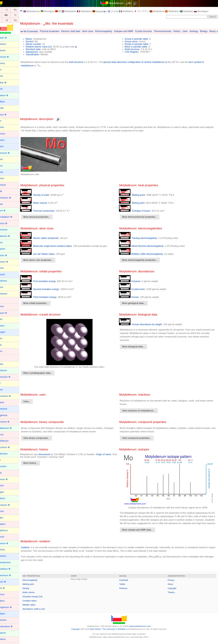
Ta (5, 20)
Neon (5, 460)
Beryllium (7, 102)
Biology (210, 31)
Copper (6, 204)
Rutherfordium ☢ (11, 626)
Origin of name (110, 454)
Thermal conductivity (44, 211)
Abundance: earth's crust (40, 612)
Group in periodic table (140, 39)
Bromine (6, 127)
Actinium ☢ (8, 38)
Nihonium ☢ (8, 479)
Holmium (7, 326)
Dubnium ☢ (8, 223)
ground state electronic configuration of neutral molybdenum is (142, 62)
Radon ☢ (7, 588)
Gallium (6, 287)
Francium (7, 274)
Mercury (6, 434)
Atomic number (40, 44)
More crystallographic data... (45, 373)
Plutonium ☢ (9, 543)
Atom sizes (94, 31)
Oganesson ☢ (9, 505)
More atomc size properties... (45, 260)
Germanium (8, 294)
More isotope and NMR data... (141, 533)
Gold (4, 300)
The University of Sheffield (117, 633)
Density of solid (41, 195)
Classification (39, 54)
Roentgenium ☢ (10, 607)
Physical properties (56, 31)
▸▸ (28, 11)
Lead (5, 383)
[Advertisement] (122, 92)
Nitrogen (6, 492)
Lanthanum (8, 370)
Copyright (174, 592)
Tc (22, 15)
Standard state (40, 49)
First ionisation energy (45, 281)
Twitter (126, 588)
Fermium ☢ (8, 255)
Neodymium (8, 454)
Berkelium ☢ (9, 95)
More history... (37, 463)
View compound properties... (140, 438)
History (184, 31)
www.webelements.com (143, 630)
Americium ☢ (9, 57)
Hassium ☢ (8, 313)
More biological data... (137, 347)
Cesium (6, 172)
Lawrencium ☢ (10, 377)
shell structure (83, 62)
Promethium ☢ (10, 569)
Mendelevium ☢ (10, 428)
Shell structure (135, 49)
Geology (201, 31)
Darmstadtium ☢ (11, 217)
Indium (5, 338)
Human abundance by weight (144, 324)
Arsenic (6, 76)
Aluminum (7, 50)
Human (132, 297)
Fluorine (6, 268)
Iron (4, 358)
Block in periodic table (139, 47)
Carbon (6, 159)
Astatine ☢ (8, 83)
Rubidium (7, 614)
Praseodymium (10, 562)
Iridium (5, 351)
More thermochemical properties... (143, 217)
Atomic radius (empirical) (46, 238)
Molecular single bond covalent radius (53, 246)
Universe (133, 281)
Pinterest (127, 592)
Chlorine (6, 178)
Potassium (7, 556)
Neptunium (8, 466)
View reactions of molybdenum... (142, 411)
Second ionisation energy (46, 289)
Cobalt (5, 191)
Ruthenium (8, 620)
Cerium (6, 166)
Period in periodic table (140, 44)
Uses (192, 31)
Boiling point (135, 203)
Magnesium (8, 409)
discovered (51, 454)
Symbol (36, 41)
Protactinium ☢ (10, 575)
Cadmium (7, 134)
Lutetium (6, 402)
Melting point (135, 195)
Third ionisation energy (45, 297)
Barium (6, 89)
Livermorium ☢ (10, 396)
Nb (5, 15)
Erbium (6, 242)
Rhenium (7, 594)
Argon (5, 70)
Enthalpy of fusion (138, 211)
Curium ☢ (7, 211)
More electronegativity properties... (143, 260)
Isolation (32, 551)
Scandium (7, 639)
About (172, 588)
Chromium (7, 185)
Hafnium (6, 306)
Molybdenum (9, 441)
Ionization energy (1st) (39, 600)
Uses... (34, 401)
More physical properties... (44, 217)
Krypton (6, 364)
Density (33, 592)
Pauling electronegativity (141, 238)
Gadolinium (8, 281)
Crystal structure (150, 31)
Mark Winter (99, 633)
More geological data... (137, 303)
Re (22, 20)
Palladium (7, 524)
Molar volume (40, 203)
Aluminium (7, 44)
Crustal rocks (135, 289)
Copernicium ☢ (10, 198)
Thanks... (174, 596)
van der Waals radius (44, 254)
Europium (7, 249)
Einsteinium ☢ (9, 236)
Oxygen (6, 518)
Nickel (5, 473)
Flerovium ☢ (8, 262)
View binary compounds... (43, 438)
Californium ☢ (9, 153)
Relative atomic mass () (45, 47)
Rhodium (7, 601)
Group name (134, 41)
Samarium (7, 633)
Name (35, 39)
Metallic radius (36, 608)
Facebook (127, 584)
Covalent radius (36, 604)
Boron (5, 121)
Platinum (6, 537)
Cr (14, 10)
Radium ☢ (7, 582)
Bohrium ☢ (8, 115)
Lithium (6, 390)
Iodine (5, 345)
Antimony (7, 63)
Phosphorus (8, 530)
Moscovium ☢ (9, 447)
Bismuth (6, 108)
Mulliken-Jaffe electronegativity (144, 254)
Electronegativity (110, 31)
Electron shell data (78, 31)
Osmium (6, 511)
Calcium (6, 146)
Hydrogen (7, 332)
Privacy (173, 584)
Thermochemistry (169, 31)
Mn (22, 10)
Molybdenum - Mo (123, 3)
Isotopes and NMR (130, 31)
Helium (6, 319)
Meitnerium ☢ (9, 422)
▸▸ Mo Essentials (36, 31)
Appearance (39, 52)
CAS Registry (135, 52)
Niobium (6, 486)
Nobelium (7, 498)
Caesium (7, 140)
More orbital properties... (43, 303)
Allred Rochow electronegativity (145, 246)
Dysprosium (8, 230)
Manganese (8, 415)
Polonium (7, 550)
